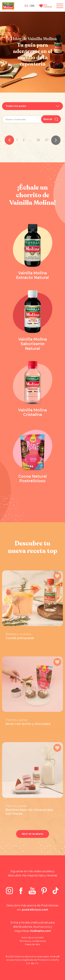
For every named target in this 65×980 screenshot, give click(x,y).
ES (26, 6)
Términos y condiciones (33, 941)
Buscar (51, 119)
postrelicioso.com (35, 910)
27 (47, 140)
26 (38, 140)
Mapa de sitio (32, 944)
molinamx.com (40, 931)
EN (32, 6)
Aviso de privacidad (32, 937)
